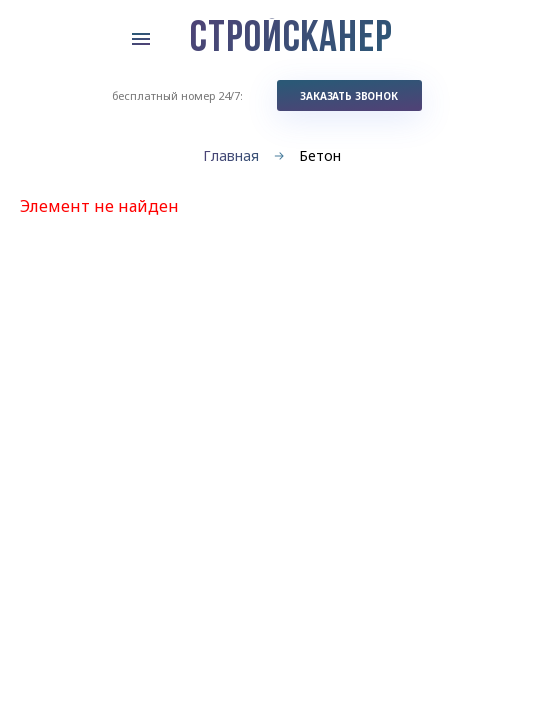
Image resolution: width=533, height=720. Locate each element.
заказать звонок (349, 96)
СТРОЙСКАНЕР (291, 40)
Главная (231, 155)
